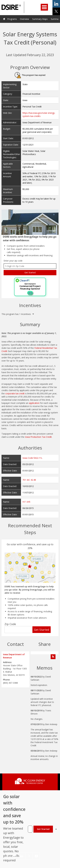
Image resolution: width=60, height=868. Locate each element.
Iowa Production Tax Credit (38, 437)
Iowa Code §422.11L (32, 458)
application (34, 403)
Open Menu (44, 7)
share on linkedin (56, 4)
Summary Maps (40, 19)
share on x (56, 11)
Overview (24, 19)
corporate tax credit (15, 393)
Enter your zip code (13, 261)
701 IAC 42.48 (29, 480)
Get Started (43, 829)
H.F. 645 (26, 502)
